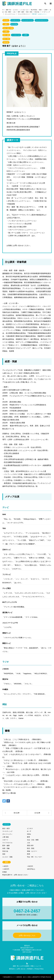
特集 (32, 966)
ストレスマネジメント (41, 20)
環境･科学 (30, 846)
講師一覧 (16, 966)
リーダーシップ (15, 20)
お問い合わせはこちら (27, 935)
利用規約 (30, 969)
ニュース (38, 966)
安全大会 (6, 42)
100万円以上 (31, 869)
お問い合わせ (21, 969)
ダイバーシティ (7, 834)
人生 (6, 32)
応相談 (5, 872)
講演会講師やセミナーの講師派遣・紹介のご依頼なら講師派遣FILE (22, 977)
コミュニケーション (28, 20)
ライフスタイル (7, 843)
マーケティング (7, 831)
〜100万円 (6, 869)
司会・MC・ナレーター (35, 857)
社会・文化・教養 (8, 28)
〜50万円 (30, 866)
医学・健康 (6, 35)
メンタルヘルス (16, 35)
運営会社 (12, 969)
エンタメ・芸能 (7, 857)
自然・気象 (6, 848)
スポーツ (5, 840)
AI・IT (29, 831)
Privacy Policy (39, 969)
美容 (4, 854)
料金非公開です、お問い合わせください (15, 875)
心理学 (26, 35)
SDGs (29, 834)
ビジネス (6, 20)
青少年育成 (14, 24)
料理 (28, 854)
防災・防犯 (6, 39)
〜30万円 (5, 866)
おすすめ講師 (25, 966)
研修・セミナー (32, 851)
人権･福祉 (6, 837)
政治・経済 (6, 828)
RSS (27, 964)
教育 (6, 24)
